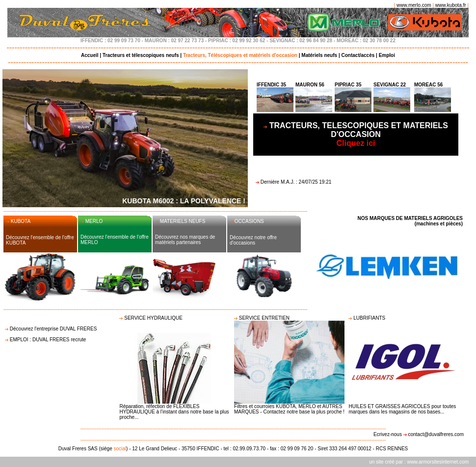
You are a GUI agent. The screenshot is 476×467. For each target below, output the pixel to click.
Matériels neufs (319, 55)
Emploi (387, 55)
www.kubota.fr (451, 5)
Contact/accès (358, 55)
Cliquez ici (359, 134)
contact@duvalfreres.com (436, 434)
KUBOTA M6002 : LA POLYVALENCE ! (184, 201)
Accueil (90, 55)
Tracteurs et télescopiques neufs (141, 55)
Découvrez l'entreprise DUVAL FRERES (53, 329)
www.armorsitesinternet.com (438, 462)
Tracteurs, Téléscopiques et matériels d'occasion (240, 55)
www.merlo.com (414, 5)
